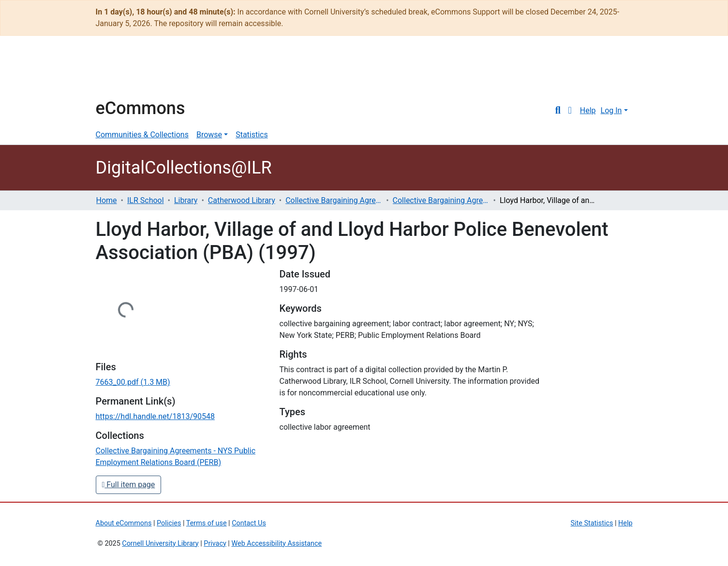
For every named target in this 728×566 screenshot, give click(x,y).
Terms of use (207, 523)
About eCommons (124, 523)
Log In (611, 110)
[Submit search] (558, 111)
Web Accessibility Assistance (276, 544)
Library (186, 200)
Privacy (215, 544)
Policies (169, 523)
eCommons (141, 108)
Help (588, 110)
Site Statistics (592, 523)
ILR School (146, 200)
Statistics (252, 135)
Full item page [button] (129, 485)
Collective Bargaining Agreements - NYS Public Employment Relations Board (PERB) (441, 200)
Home (107, 200)
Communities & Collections (142, 135)
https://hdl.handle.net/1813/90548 (155, 416)
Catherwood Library (242, 200)
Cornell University (120, 72)
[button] (570, 111)
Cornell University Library (160, 544)
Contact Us (249, 523)
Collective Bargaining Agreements (334, 200)
